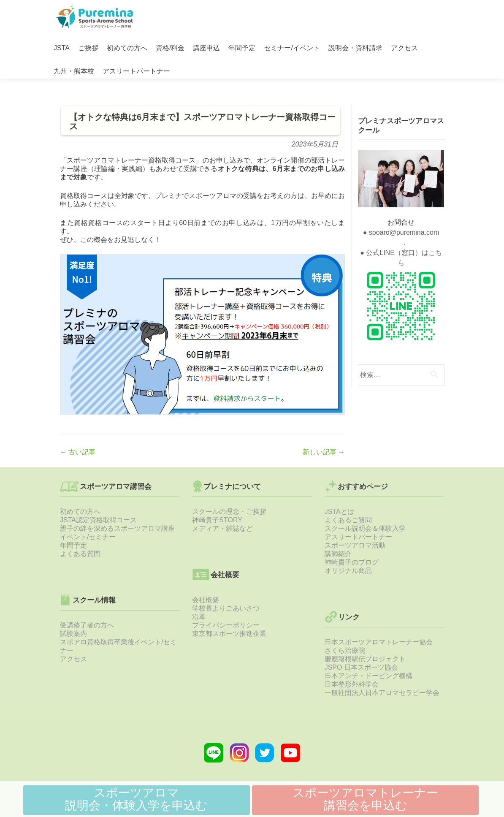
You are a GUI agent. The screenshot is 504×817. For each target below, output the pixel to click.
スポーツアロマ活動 (355, 545)
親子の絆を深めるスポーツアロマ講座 (117, 528)
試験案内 (73, 634)
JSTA (62, 48)
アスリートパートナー (136, 71)
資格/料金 (170, 48)
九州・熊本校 (74, 71)
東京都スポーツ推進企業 (229, 634)
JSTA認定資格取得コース (98, 520)
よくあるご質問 (348, 520)
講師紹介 (338, 554)
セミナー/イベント (292, 48)
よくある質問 (80, 554)
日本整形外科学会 (352, 684)
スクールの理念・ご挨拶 (229, 512)
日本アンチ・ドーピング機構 (369, 676)
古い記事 (78, 452)
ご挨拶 (88, 48)
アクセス (404, 48)
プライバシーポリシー (226, 625)
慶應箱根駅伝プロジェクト (365, 659)
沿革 (199, 617)
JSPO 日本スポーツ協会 (361, 667)
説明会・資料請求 (355, 48)
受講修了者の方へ (87, 625)
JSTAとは (339, 512)
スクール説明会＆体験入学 (365, 528)
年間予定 (242, 48)
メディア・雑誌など (222, 528)
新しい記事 (324, 452)
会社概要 (206, 600)
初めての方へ (127, 48)
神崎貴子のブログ (352, 562)
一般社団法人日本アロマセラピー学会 (382, 693)
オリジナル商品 (348, 571)
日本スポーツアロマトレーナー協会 (379, 642)
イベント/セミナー (88, 537)
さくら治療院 (345, 650)
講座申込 (206, 48)
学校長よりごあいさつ (226, 608)
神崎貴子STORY (217, 520)
